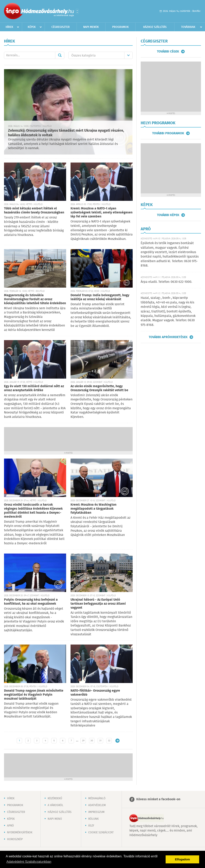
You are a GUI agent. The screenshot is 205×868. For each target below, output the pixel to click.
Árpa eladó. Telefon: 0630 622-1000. (166, 282)
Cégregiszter (61, 27)
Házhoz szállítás (155, 27)
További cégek (168, 52)
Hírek (9, 27)
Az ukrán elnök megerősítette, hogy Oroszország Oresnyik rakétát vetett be (99, 388)
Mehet (60, 55)
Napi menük (91, 27)
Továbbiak (188, 27)
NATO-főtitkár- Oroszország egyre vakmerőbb (95, 693)
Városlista (77, 11)
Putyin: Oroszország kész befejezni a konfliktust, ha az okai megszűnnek (31, 602)
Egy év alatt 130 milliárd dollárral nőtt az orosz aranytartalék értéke (34, 388)
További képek (168, 215)
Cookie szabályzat (101, 833)
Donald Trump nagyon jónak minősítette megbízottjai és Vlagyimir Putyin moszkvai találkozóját (34, 695)
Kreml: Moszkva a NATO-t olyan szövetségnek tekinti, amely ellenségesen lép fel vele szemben (101, 213)
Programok (120, 27)
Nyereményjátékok (20, 833)
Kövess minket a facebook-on (158, 799)
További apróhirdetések (168, 337)
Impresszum (96, 812)
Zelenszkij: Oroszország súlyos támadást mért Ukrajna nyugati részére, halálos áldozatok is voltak (66, 133)
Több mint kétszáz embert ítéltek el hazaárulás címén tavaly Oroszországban (34, 211)
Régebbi (117, 741)
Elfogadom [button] (182, 859)
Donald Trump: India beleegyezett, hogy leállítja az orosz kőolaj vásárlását (100, 297)
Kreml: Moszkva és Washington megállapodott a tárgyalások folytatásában (93, 509)
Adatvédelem (97, 805)
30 (92, 741)
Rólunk (93, 819)
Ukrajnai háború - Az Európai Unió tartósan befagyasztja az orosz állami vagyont (98, 604)
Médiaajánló (97, 798)
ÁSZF (91, 826)
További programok (168, 133)
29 (83, 741)
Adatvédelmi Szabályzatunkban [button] (29, 862)
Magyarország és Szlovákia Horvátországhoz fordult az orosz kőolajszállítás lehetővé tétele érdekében (35, 299)
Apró (10, 826)
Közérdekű (55, 798)
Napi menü (55, 819)
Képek (32, 27)
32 (109, 741)
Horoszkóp (15, 839)
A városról (55, 805)
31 (100, 741)
